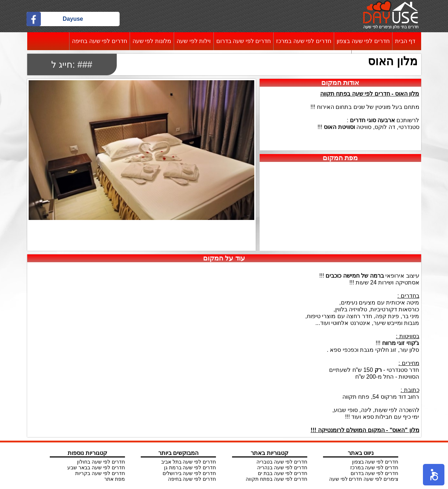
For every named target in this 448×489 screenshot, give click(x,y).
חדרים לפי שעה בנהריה (282, 468)
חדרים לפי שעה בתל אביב (189, 462)
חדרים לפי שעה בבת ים (283, 473)
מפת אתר (115, 479)
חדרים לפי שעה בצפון (363, 41)
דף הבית (405, 41)
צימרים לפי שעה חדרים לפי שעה (364, 479)
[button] (434, 475)
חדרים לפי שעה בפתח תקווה (276, 479)
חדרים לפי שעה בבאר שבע (96, 468)
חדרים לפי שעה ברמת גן (190, 468)
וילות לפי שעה (194, 41)
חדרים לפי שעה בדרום (244, 41)
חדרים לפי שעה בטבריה (282, 462)
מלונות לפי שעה (152, 41)
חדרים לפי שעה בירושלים (189, 473)
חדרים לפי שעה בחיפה (99, 41)
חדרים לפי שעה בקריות (100, 473)
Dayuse (73, 19)
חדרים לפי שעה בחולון (101, 462)
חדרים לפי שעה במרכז (304, 41)
